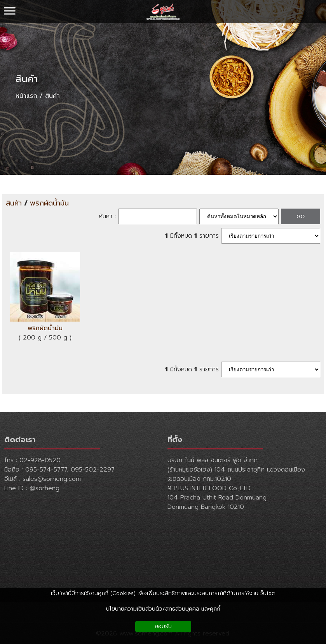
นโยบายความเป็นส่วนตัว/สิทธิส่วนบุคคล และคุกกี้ (163, 609)
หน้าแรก (26, 96)
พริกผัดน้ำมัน (49, 203)
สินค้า (27, 79)
